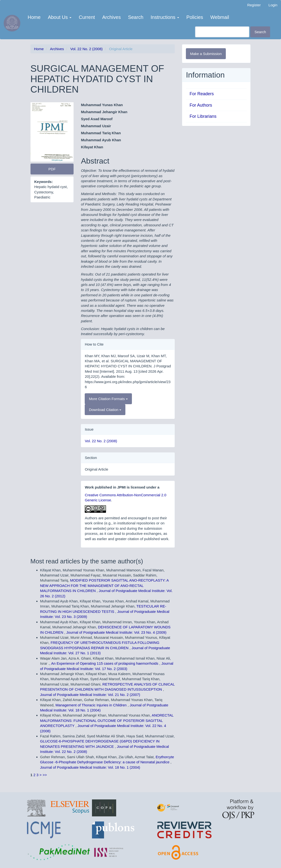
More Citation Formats (108, 399)
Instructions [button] (165, 17)
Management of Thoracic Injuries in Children (91, 705)
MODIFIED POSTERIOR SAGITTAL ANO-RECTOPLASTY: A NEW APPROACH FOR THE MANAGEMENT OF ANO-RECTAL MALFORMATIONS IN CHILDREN (104, 585)
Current (87, 17)
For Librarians (203, 116)
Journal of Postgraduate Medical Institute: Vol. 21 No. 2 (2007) (90, 695)
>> (45, 775)
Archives (111, 17)
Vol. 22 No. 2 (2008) (87, 49)
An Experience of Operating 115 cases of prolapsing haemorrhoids (105, 663)
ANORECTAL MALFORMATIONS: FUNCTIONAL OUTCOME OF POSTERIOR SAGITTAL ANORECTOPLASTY (107, 720)
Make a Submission (206, 54)
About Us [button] (60, 17)
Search (136, 17)
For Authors (201, 105)
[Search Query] (222, 32)
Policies (195, 17)
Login (273, 5)
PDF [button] (52, 169)
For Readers (202, 94)
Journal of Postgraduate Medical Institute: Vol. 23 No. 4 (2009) (116, 632)
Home (34, 17)
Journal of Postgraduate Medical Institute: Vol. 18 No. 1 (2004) (90, 767)
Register (254, 5)
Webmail (220, 17)
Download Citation (105, 410)
